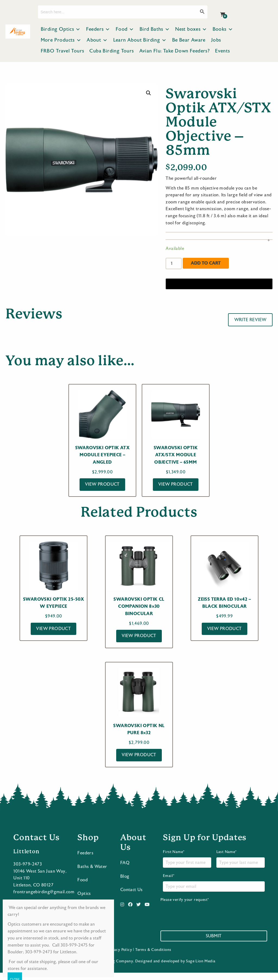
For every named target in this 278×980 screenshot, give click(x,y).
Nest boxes (191, 29)
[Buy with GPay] (219, 284)
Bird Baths (155, 29)
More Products (61, 40)
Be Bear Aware (189, 40)
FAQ (125, 870)
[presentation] (202, 920)
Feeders (98, 29)
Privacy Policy (119, 957)
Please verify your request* (202, 918)
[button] (149, 93)
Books (223, 29)
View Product (102, 484)
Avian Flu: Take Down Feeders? (175, 51)
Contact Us (132, 897)
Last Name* (241, 866)
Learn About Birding (140, 40)
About (97, 40)
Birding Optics (61, 29)
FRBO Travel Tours (62, 51)
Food (125, 29)
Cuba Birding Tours (111, 51)
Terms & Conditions (153, 957)
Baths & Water (92, 874)
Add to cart (206, 263)
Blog (125, 883)
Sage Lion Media (201, 969)
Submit (214, 943)
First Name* (187, 866)
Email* (214, 890)
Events (222, 51)
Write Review (250, 320)
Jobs (216, 40)
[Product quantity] (173, 263)
